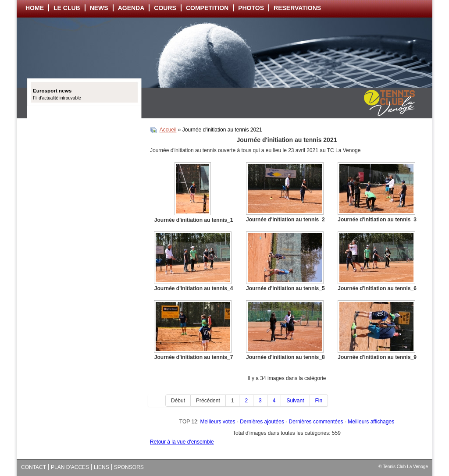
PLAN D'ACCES (70, 467)
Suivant (295, 401)
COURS (165, 8)
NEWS (99, 8)
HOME (35, 8)
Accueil (168, 130)
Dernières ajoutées (262, 422)
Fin (319, 401)
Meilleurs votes (217, 422)
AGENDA (131, 8)
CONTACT (34, 467)
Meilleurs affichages (371, 422)
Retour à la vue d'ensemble (182, 442)
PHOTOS (251, 8)
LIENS (102, 467)
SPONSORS (129, 467)
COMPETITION (207, 8)
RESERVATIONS (297, 8)
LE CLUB (67, 8)
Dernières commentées (316, 422)
